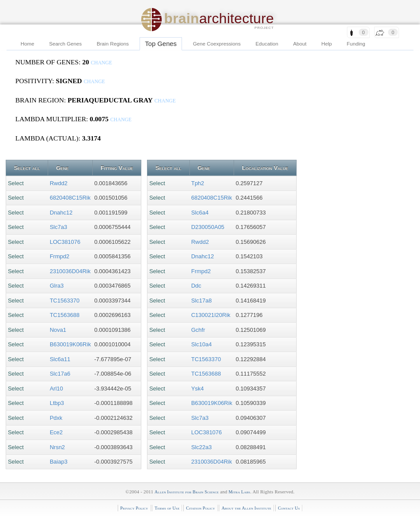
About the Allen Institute (246, 508)
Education (267, 44)
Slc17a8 (201, 301)
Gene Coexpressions (217, 44)
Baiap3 (59, 462)
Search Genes (65, 44)
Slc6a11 (60, 359)
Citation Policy (200, 508)
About (300, 44)
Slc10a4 (201, 344)
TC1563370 (65, 301)
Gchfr (198, 330)
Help (327, 44)
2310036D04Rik (70, 271)
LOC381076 (65, 242)
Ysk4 (198, 389)
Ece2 (56, 432)
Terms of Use (167, 508)
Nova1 (58, 330)
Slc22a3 (201, 447)
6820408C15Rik (70, 198)
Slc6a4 (200, 213)
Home (27, 44)
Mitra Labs (239, 492)
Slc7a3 (59, 227)
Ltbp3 (57, 403)
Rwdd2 (59, 183)
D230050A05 (208, 227)
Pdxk (56, 418)
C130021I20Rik (211, 315)
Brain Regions (113, 44)
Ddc (196, 286)
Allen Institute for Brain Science (187, 492)
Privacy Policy (134, 508)
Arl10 (56, 389)
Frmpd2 (60, 256)
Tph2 (198, 183)
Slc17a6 (60, 374)
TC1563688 (65, 315)
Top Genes (161, 44)
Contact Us (289, 508)
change (101, 63)
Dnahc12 (61, 213)
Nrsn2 (58, 447)
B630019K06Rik (70, 344)
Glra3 (57, 286)
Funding (356, 44)
